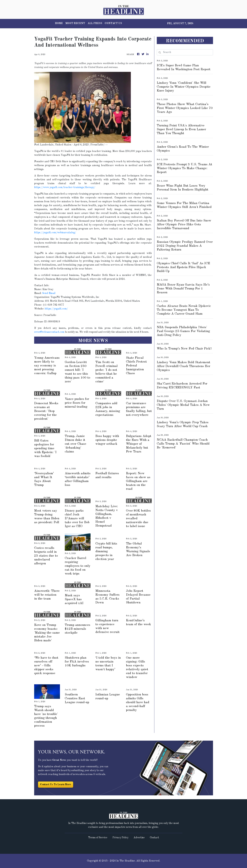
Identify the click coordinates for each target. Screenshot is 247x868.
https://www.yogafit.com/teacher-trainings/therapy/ (65, 187)
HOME (59, 23)
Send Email (49, 293)
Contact (154, 838)
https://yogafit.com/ (56, 309)
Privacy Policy (120, 838)
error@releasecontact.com (49, 332)
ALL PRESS (95, 23)
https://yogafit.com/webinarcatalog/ (55, 233)
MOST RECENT (75, 23)
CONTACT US (113, 23)
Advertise (139, 838)
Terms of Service (98, 838)
